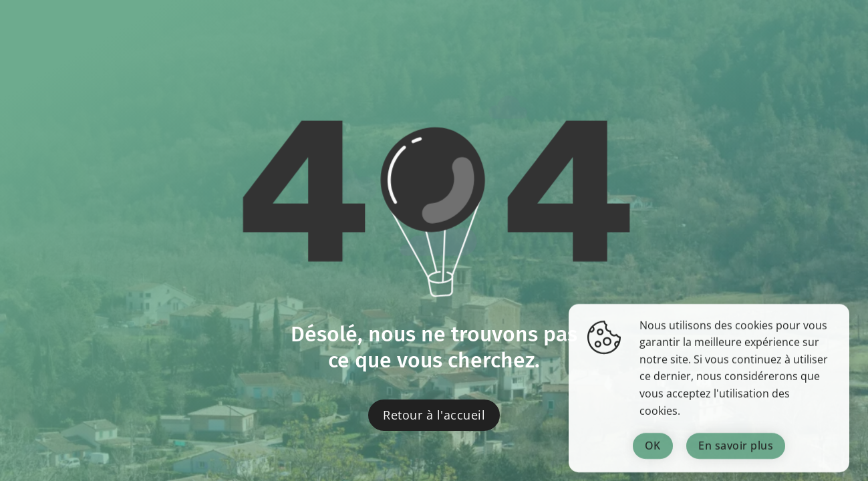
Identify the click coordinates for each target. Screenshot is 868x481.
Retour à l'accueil (434, 415)
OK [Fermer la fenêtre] (653, 454)
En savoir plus (736, 454)
